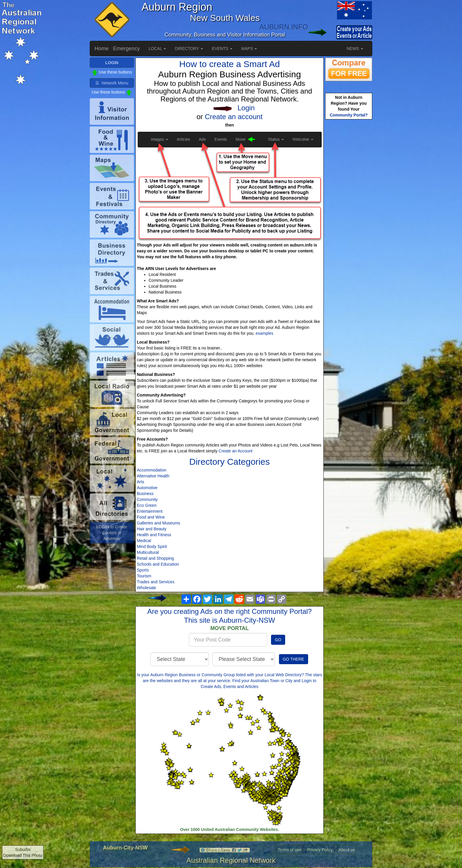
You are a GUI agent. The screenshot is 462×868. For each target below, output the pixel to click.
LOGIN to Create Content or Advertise (112, 533)
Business (145, 494)
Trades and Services (156, 582)
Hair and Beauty (152, 529)
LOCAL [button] (157, 49)
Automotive (147, 488)
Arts (141, 482)
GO (278, 640)
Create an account (234, 117)
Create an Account (236, 451)
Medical (144, 541)
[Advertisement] (349, 214)
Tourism (144, 576)
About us (347, 850)
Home (102, 49)
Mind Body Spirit (152, 547)
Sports (143, 570)
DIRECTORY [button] (189, 49)
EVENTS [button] (222, 49)
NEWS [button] (355, 49)
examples (265, 333)
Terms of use (290, 850)
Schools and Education (158, 564)
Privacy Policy (320, 850)
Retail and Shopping (155, 558)
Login (246, 108)
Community (147, 499)
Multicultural (148, 552)
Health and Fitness (154, 535)
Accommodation (152, 470)
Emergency (126, 49)
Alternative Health (153, 476)
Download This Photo (23, 855)
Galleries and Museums (158, 523)
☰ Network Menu (112, 83)
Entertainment (150, 511)
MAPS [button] (249, 49)
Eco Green (147, 505)
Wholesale (146, 588)
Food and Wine (151, 517)
